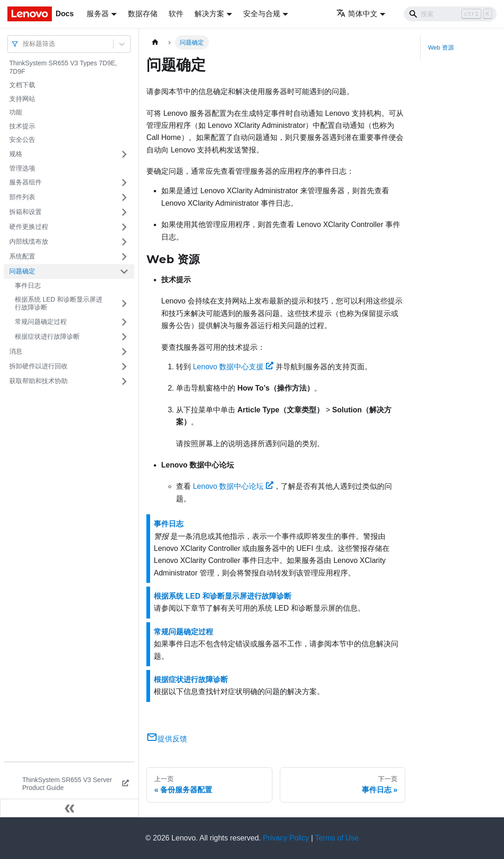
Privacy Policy (286, 838)
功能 (16, 112)
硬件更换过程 (29, 227)
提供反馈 (167, 739)
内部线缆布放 (29, 241)
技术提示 (22, 126)
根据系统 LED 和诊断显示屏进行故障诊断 (59, 303)
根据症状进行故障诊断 (47, 336)
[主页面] (155, 42)
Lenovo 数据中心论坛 (233, 486)
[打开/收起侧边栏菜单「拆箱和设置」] (124, 212)
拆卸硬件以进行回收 (38, 366)
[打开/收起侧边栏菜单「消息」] (124, 352)
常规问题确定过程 (41, 322)
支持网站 (22, 99)
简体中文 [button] (357, 14)
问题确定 (22, 271)
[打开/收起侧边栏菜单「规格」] (124, 154)
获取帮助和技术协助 (38, 381)
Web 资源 (441, 47)
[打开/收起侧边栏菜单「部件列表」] (124, 197)
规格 (16, 154)
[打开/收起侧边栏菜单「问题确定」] (124, 272)
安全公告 (22, 139)
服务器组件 (25, 182)
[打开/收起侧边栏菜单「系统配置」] (124, 257)
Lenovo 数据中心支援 (233, 367)
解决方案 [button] (209, 14)
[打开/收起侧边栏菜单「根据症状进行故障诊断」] (124, 337)
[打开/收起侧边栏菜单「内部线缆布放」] (124, 242)
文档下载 (22, 85)
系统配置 (22, 256)
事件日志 (28, 285)
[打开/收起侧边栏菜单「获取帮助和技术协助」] (124, 381)
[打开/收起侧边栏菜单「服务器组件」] (124, 183)
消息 (16, 351)
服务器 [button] (98, 14)
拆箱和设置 (25, 212)
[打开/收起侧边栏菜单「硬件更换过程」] (124, 227)
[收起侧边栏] (69, 808)
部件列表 (22, 197)
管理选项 (22, 168)
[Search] (450, 14)
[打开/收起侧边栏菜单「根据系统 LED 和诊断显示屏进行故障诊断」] (124, 304)
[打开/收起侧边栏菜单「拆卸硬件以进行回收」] (124, 366)
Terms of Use (337, 838)
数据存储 (143, 14)
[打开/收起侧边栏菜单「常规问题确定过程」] (124, 322)
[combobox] (24, 44)
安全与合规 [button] (262, 14)
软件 (176, 14)
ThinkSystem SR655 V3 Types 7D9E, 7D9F (63, 67)
